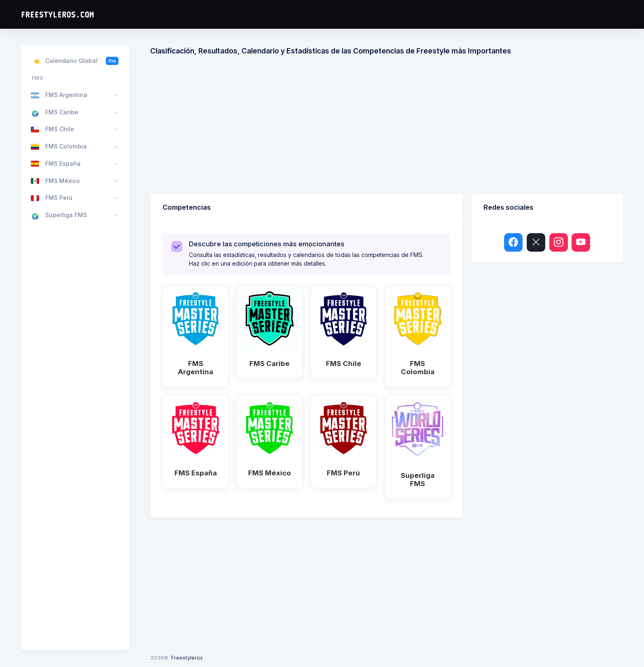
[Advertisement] (397, 127)
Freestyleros (187, 658)
